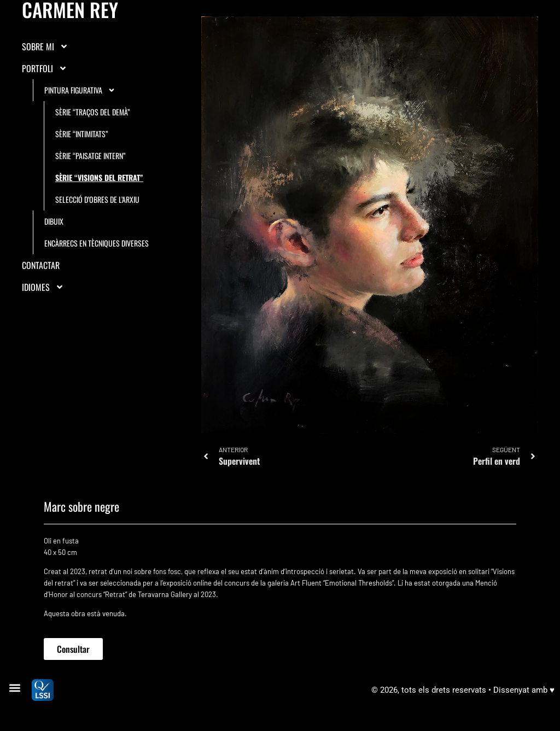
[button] (14, 688)
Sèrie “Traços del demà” (93, 112)
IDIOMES (43, 287)
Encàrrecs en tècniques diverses (97, 243)
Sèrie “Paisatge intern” (91, 156)
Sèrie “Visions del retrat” (99, 177)
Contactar (41, 265)
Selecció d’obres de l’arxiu (97, 199)
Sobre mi (45, 46)
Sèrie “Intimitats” (82, 134)
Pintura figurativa (80, 90)
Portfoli (45, 68)
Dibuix (54, 221)
